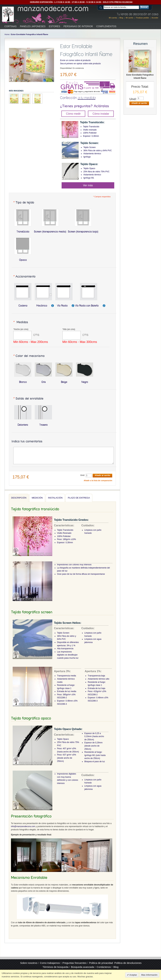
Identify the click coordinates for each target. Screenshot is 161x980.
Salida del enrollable (28, 399)
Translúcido (23, 232)
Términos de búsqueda (55, 967)
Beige (64, 382)
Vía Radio (63, 306)
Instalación (55, 498)
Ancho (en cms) (21, 329)
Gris (43, 382)
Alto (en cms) (69, 329)
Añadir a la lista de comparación (98, 480)
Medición (37, 498)
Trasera (43, 425)
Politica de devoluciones (128, 963)
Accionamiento (24, 277)
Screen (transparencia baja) (83, 232)
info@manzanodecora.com (23, 826)
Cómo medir (73, 114)
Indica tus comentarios (27, 442)
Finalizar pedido (142, 18)
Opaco (23, 260)
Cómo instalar (101, 114)
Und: (83, 475)
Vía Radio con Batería (87, 306)
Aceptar (133, 975)
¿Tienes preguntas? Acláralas (85, 106)
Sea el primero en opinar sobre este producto (80, 64)
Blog (121, 18)
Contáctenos (104, 967)
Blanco (23, 382)
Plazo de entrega (79, 498)
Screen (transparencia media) (50, 232)
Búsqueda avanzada (83, 967)
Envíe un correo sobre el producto (75, 60)
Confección (78, 98)
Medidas (21, 322)
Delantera (23, 425)
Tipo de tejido (24, 203)
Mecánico (42, 306)
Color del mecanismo (29, 356)
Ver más (88, 185)
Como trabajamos (50, 963)
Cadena (23, 306)
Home (7, 34)
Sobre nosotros (29, 963)
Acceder (155, 18)
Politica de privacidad (101, 963)
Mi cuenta (113, 18)
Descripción (19, 498)
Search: (101, 7)
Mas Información (149, 975)
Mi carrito (130, 18)
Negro (85, 382)
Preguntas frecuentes (75, 963)
